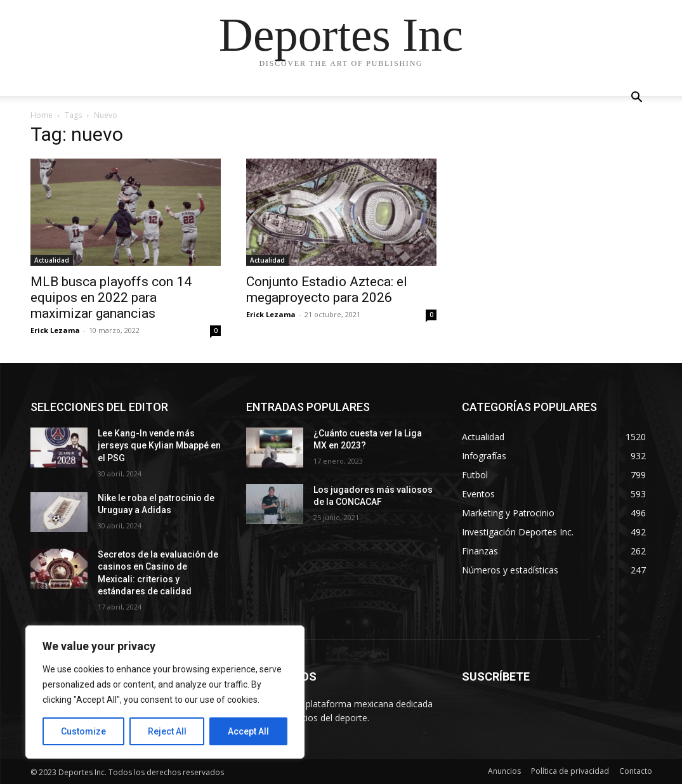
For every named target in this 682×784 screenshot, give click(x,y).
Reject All (167, 731)
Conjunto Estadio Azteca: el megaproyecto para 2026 (327, 290)
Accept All (248, 731)
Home (42, 115)
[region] (165, 692)
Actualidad (52, 260)
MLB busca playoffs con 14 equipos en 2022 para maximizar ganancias (111, 297)
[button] (637, 99)
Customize (83, 731)
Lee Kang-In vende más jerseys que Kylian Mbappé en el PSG (159, 446)
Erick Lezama (55, 330)
